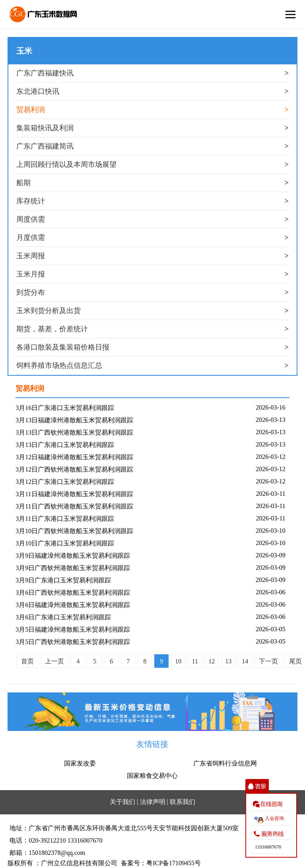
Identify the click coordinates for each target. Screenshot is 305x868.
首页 (27, 661)
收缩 (257, 786)
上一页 (54, 661)
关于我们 (122, 802)
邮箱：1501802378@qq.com (47, 853)
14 (245, 661)
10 (178, 661)
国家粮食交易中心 (152, 776)
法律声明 (153, 802)
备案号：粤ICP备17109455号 (161, 863)
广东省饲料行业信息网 (225, 763)
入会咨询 (274, 818)
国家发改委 (80, 763)
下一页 (268, 661)
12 (212, 661)
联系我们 (183, 802)
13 (228, 661)
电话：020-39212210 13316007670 (56, 840)
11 (195, 661)
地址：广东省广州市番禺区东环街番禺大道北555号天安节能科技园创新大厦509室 (124, 828)
